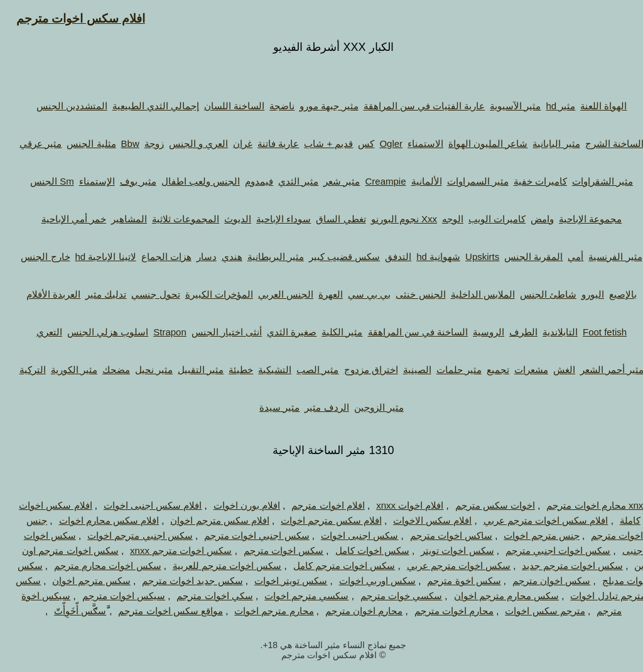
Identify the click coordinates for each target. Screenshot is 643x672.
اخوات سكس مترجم (483, 505)
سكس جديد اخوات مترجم (181, 581)
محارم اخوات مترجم (442, 611)
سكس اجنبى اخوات (348, 535)
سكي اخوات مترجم (203, 596)
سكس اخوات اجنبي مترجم (546, 550)
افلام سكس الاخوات (420, 520)
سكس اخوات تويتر (445, 550)
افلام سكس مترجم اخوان (208, 520)
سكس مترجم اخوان (79, 581)
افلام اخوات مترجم (316, 505)
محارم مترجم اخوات (262, 611)
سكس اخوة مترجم (452, 581)
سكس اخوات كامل (360, 550)
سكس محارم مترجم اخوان (495, 596)
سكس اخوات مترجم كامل (332, 566)
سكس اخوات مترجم (272, 550)
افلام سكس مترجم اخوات (319, 520)
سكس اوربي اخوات (365, 581)
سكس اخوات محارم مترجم (96, 566)
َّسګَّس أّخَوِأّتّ (68, 611)
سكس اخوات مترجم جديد (560, 566)
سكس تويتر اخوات (279, 581)
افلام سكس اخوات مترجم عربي (534, 520)
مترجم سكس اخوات (533, 611)
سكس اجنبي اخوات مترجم (245, 535)
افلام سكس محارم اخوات (97, 520)
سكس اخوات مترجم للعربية (215, 566)
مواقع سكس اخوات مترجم (159, 611)
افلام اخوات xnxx (398, 505)
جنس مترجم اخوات (529, 535)
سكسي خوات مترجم (389, 596)
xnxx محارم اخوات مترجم (585, 505)
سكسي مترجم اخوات (294, 596)
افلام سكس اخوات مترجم (69, 19)
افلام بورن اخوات (235, 505)
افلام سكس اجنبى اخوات (141, 505)
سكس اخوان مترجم (539, 581)
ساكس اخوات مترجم (439, 535)
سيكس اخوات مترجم (112, 596)
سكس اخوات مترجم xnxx (169, 550)
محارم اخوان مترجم (352, 611)
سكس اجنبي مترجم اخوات (128, 535)
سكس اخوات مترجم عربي (447, 566)
